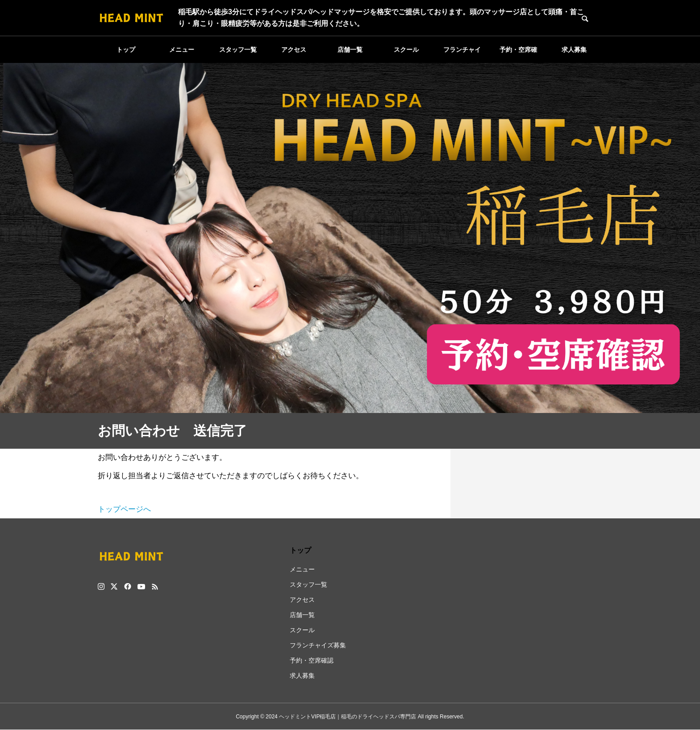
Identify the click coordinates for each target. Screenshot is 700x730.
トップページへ (124, 509)
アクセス (294, 50)
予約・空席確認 (518, 54)
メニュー (182, 50)
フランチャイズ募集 (462, 54)
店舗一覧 (350, 50)
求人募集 (574, 50)
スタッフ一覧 (238, 50)
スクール (406, 50)
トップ (126, 50)
